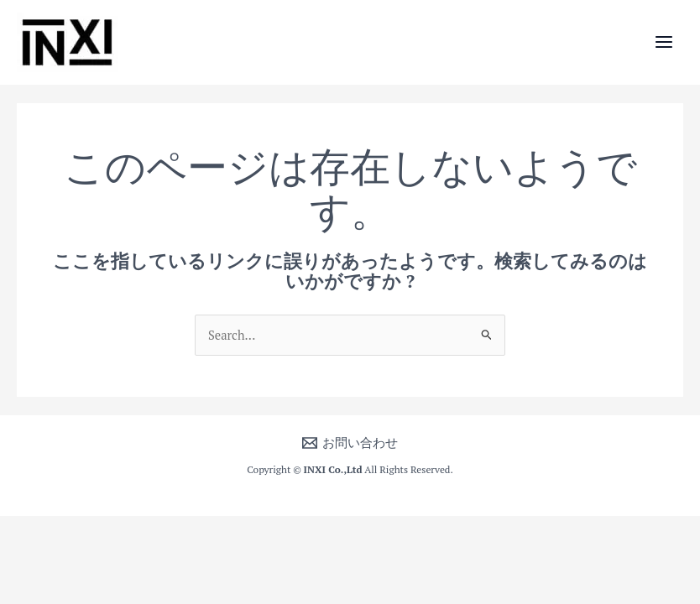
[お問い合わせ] (350, 443)
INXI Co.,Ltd (333, 469)
